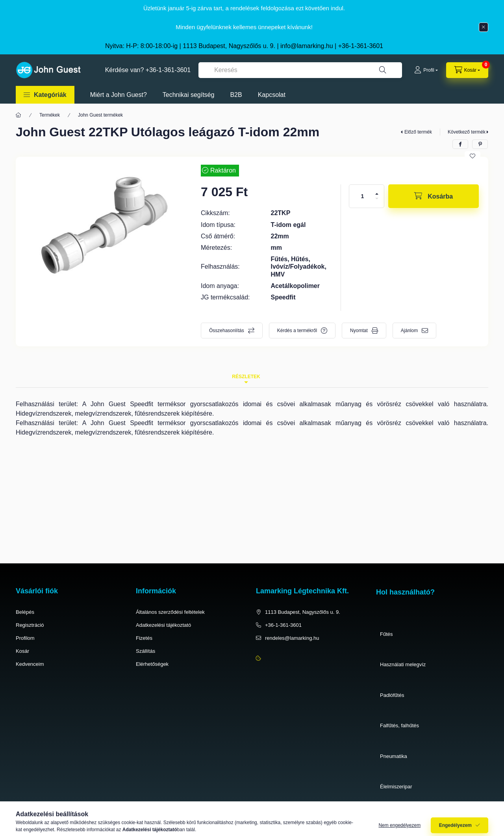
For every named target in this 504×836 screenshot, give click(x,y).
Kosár (22, 651)
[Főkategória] (19, 115)
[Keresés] (383, 70)
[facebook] (460, 144)
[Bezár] (484, 27)
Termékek (50, 115)
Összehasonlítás (227, 331)
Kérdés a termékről (297, 331)
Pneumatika (394, 756)
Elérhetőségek (152, 664)
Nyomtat (359, 331)
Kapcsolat (272, 95)
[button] (45, 95)
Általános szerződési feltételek (170, 612)
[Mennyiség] (363, 196)
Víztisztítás (392, 817)
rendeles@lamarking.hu (292, 638)
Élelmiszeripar (396, 787)
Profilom (25, 638)
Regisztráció (30, 625)
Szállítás (145, 651)
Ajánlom (409, 331)
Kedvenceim (30, 664)
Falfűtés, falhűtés (399, 725)
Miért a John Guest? (119, 95)
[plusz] (377, 194)
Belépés (25, 612)
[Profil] (426, 70)
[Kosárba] (434, 196)
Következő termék (467, 132)
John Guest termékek (100, 115)
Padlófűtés (392, 695)
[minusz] (377, 199)
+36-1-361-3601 (361, 46)
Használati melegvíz (403, 664)
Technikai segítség (189, 95)
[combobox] (300, 70)
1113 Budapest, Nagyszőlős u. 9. (303, 612)
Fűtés (386, 634)
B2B (236, 95)
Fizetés (144, 638)
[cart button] (467, 70)
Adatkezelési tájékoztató (163, 625)
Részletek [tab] (246, 377)
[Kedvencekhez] (472, 156)
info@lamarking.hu (307, 46)
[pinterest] (480, 144)
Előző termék (418, 132)
